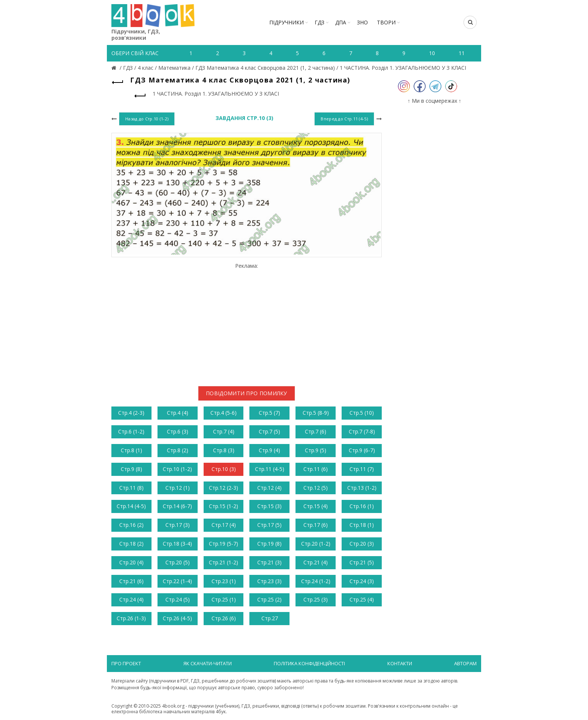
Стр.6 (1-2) (131, 431)
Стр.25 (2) (269, 599)
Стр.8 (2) (178, 450)
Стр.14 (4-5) (131, 506)
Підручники (286, 22)
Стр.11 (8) (131, 488)
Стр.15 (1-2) (223, 506)
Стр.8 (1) (131, 450)
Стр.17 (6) (316, 525)
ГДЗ (319, 22)
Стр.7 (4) (224, 431)
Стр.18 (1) (362, 525)
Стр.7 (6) (316, 431)
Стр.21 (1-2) (223, 562)
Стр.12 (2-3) (223, 488)
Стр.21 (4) (316, 562)
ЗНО (362, 22)
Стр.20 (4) (131, 562)
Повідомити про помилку (247, 393)
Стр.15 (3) (269, 506)
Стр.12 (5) (316, 488)
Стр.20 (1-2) (316, 544)
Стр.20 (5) (178, 562)
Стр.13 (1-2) (362, 488)
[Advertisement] (247, 322)
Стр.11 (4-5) (270, 469)
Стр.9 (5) (316, 450)
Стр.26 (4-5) (177, 618)
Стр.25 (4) (362, 599)
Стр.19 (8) (269, 544)
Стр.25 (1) (224, 599)
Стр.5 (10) (362, 413)
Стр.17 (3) (178, 525)
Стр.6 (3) (178, 431)
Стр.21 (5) (362, 562)
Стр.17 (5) (269, 525)
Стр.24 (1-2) (316, 581)
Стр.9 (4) (269, 450)
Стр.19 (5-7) (223, 544)
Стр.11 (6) (316, 469)
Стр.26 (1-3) (131, 618)
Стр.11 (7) (362, 469)
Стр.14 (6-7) (177, 506)
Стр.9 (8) (131, 469)
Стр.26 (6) (224, 618)
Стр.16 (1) (362, 506)
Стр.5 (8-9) (316, 413)
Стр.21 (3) (269, 562)
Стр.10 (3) (224, 469)
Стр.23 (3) (269, 581)
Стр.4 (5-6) (223, 413)
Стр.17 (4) (224, 525)
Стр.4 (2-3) (131, 413)
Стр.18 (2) (131, 544)
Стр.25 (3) (316, 599)
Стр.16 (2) (131, 525)
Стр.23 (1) (224, 581)
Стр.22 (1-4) (177, 581)
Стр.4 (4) (178, 413)
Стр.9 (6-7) (362, 450)
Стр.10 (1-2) (177, 469)
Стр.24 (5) (178, 599)
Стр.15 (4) (316, 506)
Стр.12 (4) (269, 488)
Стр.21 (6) (131, 581)
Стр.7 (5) (269, 431)
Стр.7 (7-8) (362, 431)
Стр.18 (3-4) (177, 544)
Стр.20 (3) (362, 544)
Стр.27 (270, 618)
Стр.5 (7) (269, 413)
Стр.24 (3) (362, 581)
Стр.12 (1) (178, 488)
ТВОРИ (386, 22)
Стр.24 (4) (131, 599)
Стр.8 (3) (224, 450)
